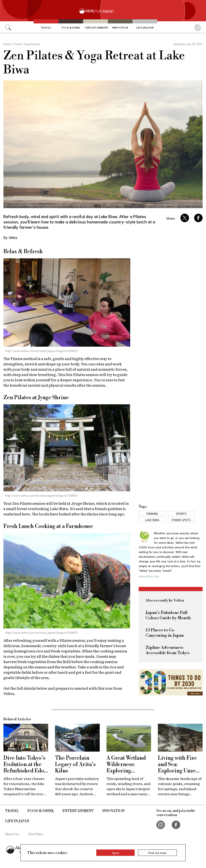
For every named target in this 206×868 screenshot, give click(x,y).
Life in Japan (145, 28)
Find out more (157, 853)
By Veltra (10, 237)
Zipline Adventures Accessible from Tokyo (168, 650)
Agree (115, 853)
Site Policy (36, 834)
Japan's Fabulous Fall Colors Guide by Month (168, 615)
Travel (46, 28)
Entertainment (96, 28)
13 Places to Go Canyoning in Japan (165, 633)
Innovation (120, 28)
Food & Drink (71, 28)
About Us (12, 834)
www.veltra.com (149, 576)
